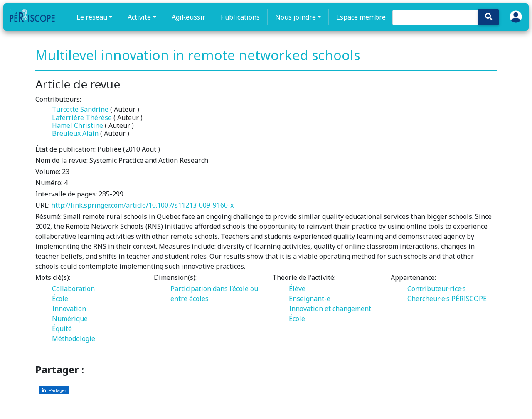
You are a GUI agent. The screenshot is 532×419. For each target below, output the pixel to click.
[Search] (435, 17)
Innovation (69, 309)
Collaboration (73, 289)
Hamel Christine (78, 125)
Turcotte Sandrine (80, 109)
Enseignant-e (310, 299)
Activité (139, 17)
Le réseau (92, 17)
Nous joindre (296, 17)
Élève (297, 289)
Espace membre (361, 17)
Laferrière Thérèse (82, 118)
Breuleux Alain (75, 133)
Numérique (70, 319)
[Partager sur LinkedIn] (54, 390)
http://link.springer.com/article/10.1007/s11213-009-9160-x (142, 205)
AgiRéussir (188, 17)
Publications (240, 17)
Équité (62, 328)
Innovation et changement (330, 309)
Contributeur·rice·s (437, 289)
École (60, 299)
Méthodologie (74, 338)
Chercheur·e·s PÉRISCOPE (447, 299)
